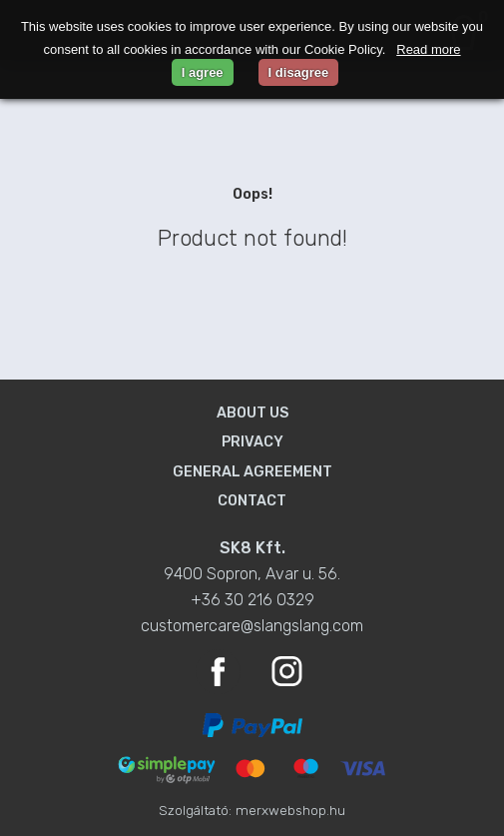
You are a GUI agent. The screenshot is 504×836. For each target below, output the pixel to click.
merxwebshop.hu (290, 810)
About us (252, 413)
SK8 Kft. (252, 548)
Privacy (252, 442)
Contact (252, 501)
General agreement (252, 472)
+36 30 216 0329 (252, 600)
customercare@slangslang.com (252, 626)
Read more (428, 49)
